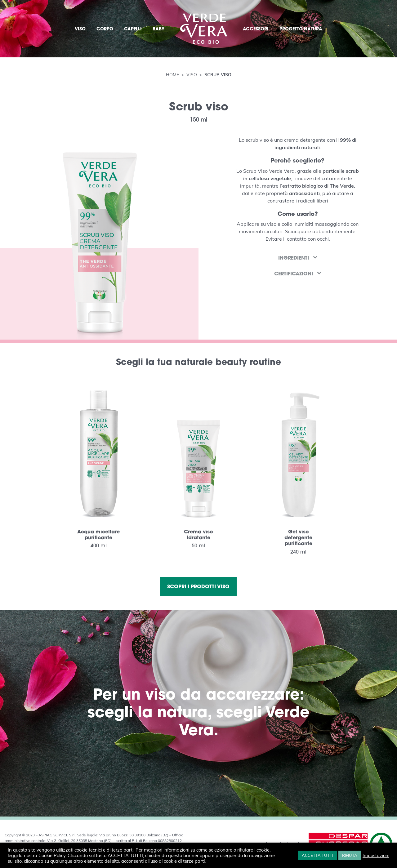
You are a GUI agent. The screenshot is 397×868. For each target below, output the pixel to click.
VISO (80, 29)
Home (173, 75)
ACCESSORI (256, 29)
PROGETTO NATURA (301, 29)
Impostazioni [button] (376, 855)
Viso (192, 75)
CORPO (105, 29)
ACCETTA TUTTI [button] (317, 855)
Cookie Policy (52, 855)
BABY (158, 29)
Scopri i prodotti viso (198, 586)
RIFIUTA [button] (350, 855)
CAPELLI (133, 29)
